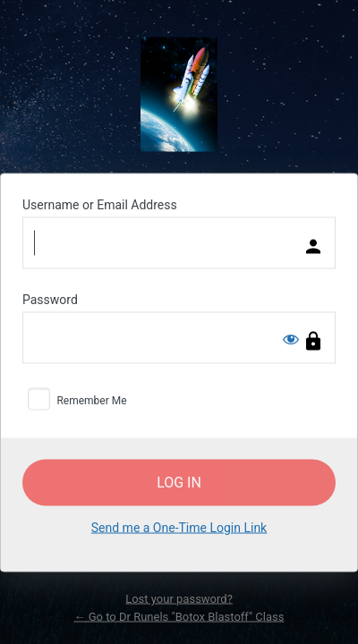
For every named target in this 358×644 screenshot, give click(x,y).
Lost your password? (179, 599)
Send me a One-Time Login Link (179, 528)
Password (50, 300)
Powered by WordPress (179, 95)
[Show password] (291, 339)
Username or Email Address (100, 205)
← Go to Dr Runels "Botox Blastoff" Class (179, 616)
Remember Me (91, 401)
